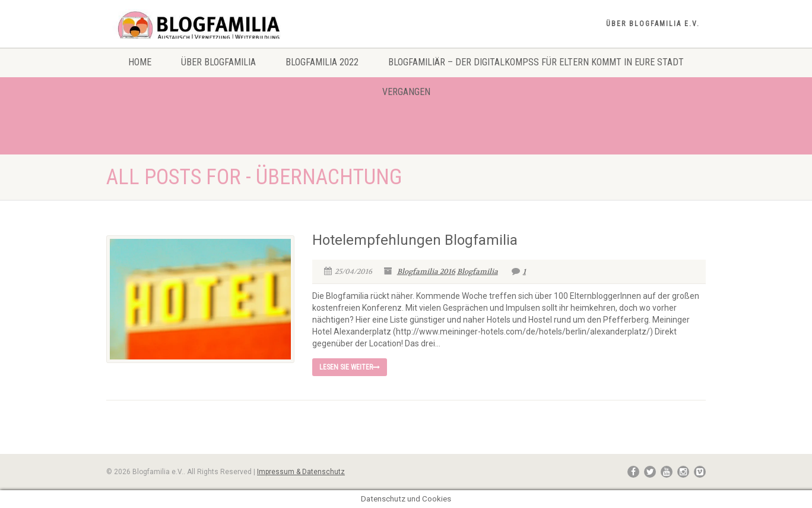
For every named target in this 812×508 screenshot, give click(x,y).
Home (140, 62)
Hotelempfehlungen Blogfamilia (415, 240)
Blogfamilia (478, 272)
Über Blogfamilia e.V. (653, 24)
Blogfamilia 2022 (322, 62)
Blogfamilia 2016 (426, 272)
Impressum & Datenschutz (301, 472)
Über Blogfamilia (218, 62)
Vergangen (406, 92)
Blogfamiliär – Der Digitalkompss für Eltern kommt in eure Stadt (536, 62)
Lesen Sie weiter (350, 367)
